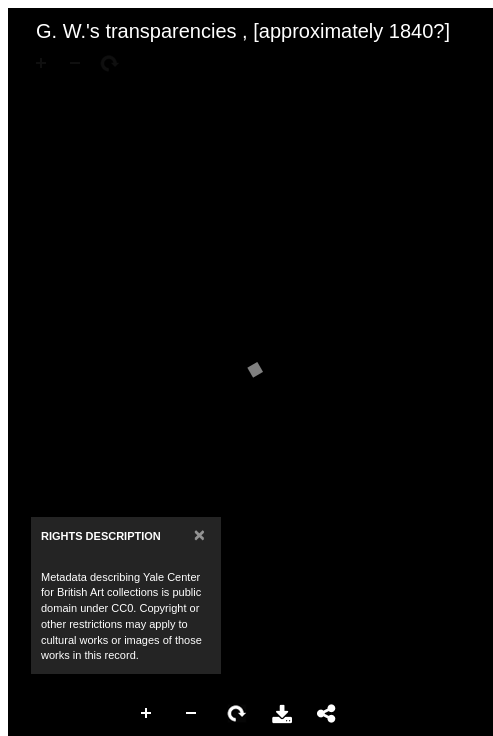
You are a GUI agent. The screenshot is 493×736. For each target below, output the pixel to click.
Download (282, 714)
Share (327, 714)
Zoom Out (192, 714)
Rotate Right (237, 714)
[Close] (199, 534)
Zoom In (147, 714)
